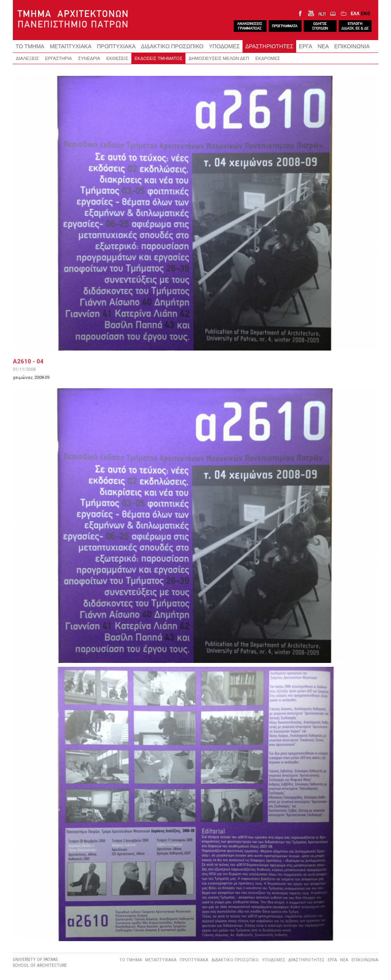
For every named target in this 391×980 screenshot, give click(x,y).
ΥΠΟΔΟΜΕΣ (225, 46)
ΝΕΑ (323, 46)
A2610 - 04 (28, 361)
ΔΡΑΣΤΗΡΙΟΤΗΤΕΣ (269, 46)
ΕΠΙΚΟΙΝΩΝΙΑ (352, 46)
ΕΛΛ (355, 13)
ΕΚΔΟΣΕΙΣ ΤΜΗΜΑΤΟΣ (158, 58)
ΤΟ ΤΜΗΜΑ (30, 46)
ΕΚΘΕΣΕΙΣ (117, 58)
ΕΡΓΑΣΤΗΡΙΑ (58, 58)
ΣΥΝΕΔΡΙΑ (89, 58)
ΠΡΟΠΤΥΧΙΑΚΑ (116, 46)
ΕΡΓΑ (305, 46)
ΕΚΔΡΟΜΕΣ (268, 58)
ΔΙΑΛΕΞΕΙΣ (27, 58)
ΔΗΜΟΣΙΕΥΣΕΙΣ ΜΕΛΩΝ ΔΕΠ (219, 58)
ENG (366, 13)
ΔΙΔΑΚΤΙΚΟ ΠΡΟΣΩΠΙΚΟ (172, 46)
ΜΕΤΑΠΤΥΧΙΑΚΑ (71, 46)
